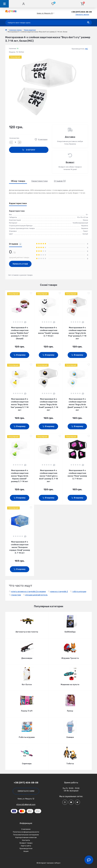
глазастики (16, 595)
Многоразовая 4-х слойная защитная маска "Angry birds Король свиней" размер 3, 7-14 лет (20, 476)
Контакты (26, 840)
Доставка (70, 137)
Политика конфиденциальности (26, 832)
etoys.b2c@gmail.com (26, 805)
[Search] (88, 23)
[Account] (23, 4)
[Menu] (4, 4)
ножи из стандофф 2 (59, 592)
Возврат (70, 162)
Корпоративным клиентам (26, 837)
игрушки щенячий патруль (36, 595)
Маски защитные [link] (30, 30)
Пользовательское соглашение (26, 835)
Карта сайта (26, 846)
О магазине (26, 829)
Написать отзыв (20, 264)
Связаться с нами (26, 791)
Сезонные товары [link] (15, 30)
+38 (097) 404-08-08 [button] (26, 783)
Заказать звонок (82, 14)
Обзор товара (18, 181)
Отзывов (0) (60, 181)
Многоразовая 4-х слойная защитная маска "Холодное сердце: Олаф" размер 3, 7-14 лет (20, 547)
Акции (26, 851)
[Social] (65, 802)
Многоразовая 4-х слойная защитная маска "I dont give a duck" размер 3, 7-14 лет (48, 476)
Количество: (14, 138)
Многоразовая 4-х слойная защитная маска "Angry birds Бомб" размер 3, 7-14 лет (48, 405)
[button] (45, 13)
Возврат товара (26, 843)
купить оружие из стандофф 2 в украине (28, 592)
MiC (87, 49)
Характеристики (40, 181)
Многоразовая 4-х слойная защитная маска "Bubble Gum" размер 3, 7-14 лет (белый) (20, 333)
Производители (26, 848)
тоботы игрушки (79, 592)
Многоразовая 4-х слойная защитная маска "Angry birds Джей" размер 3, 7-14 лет (77, 405)
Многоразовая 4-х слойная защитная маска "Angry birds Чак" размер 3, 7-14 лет (20, 405)
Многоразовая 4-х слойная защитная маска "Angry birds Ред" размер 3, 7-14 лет (77, 333)
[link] (6, 30)
